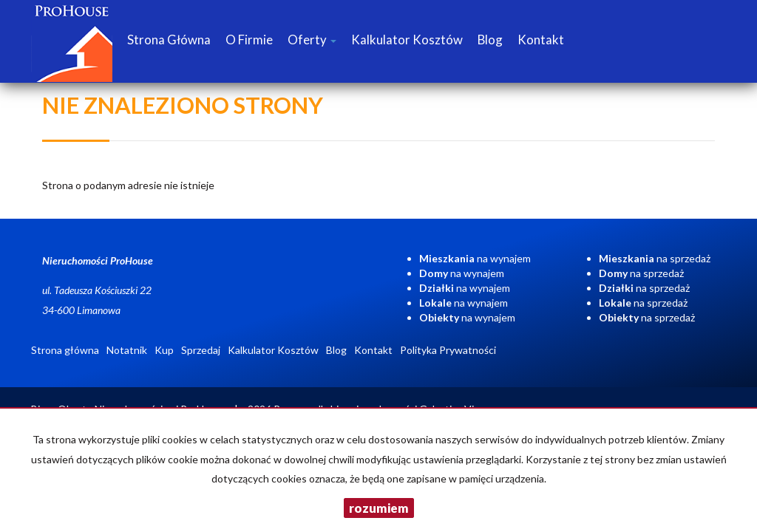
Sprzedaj (201, 350)
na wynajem (475, 258)
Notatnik (127, 350)
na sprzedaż (655, 258)
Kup (164, 350)
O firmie (249, 40)
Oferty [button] (312, 40)
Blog (490, 40)
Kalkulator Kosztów (407, 40)
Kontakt (541, 40)
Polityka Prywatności (448, 350)
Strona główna (169, 40)
